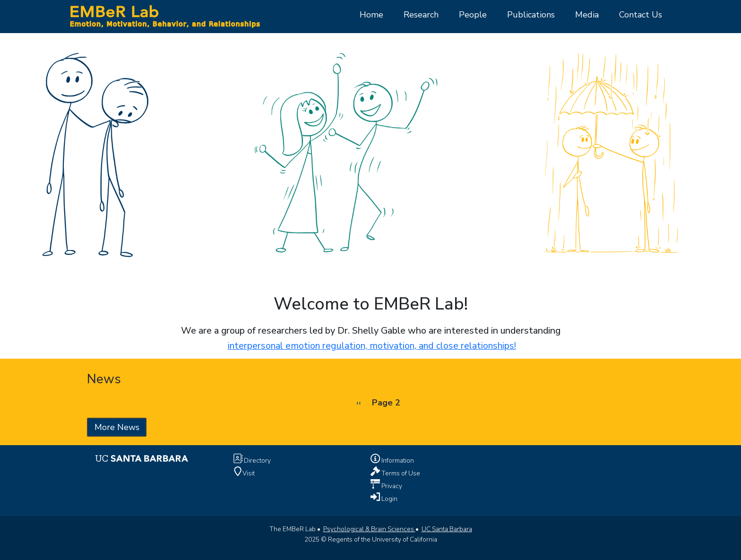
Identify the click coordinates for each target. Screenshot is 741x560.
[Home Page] (164, 16)
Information (397, 461)
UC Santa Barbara (447, 529)
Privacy (391, 486)
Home (371, 15)
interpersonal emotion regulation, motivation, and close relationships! (372, 346)
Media (587, 15)
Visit (249, 473)
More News (117, 427)
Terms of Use (400, 473)
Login (389, 498)
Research (421, 15)
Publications (531, 15)
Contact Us (641, 15)
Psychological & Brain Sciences (369, 529)
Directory (257, 461)
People (473, 15)
